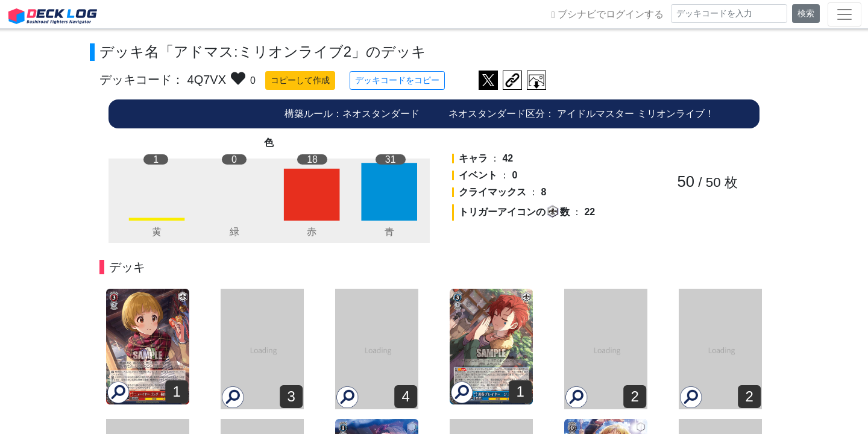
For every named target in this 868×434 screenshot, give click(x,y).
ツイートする (488, 80)
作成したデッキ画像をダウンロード (536, 80)
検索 (806, 13)
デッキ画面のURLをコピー (512, 80)
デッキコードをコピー (397, 80)
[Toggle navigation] (844, 14)
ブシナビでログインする (608, 14)
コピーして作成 (300, 80)
